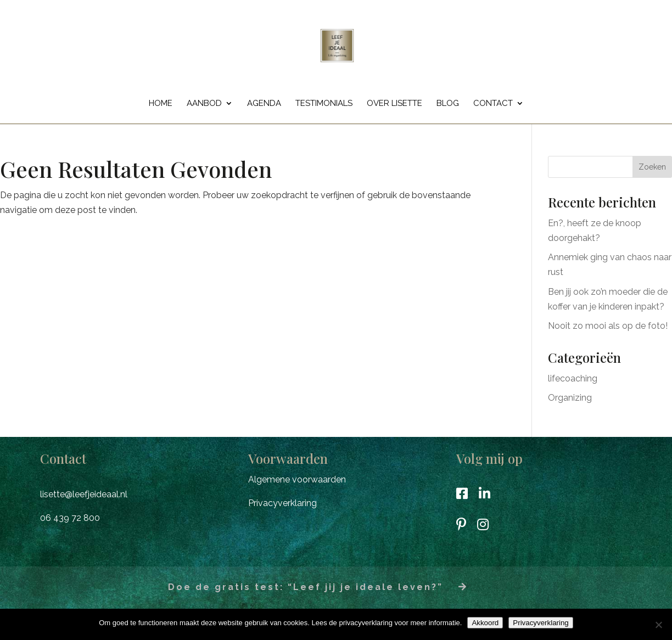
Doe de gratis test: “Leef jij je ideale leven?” (318, 587)
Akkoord (485, 623)
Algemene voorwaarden (297, 479)
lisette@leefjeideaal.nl (84, 494)
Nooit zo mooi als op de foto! (608, 326)
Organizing (570, 398)
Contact (493, 104)
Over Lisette (394, 104)
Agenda (264, 104)
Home (161, 104)
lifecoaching (573, 378)
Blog (448, 104)
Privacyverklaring (282, 503)
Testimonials (324, 104)
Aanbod (204, 104)
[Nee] (658, 625)
